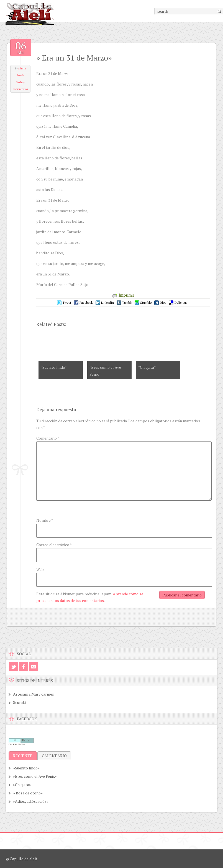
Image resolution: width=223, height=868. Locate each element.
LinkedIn (107, 303)
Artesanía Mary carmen (34, 694)
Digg (163, 303)
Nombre (45, 520)
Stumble (146, 303)
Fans (25, 741)
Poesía (20, 75)
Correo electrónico (54, 545)
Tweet (67, 303)
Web (40, 569)
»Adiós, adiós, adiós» (31, 801)
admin (22, 68)
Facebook (86, 303)
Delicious (181, 303)
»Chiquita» (22, 785)
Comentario (48, 438)
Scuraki (19, 702)
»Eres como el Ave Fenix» (35, 776)
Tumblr (127, 303)
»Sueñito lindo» (26, 768)
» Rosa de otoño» (28, 793)
